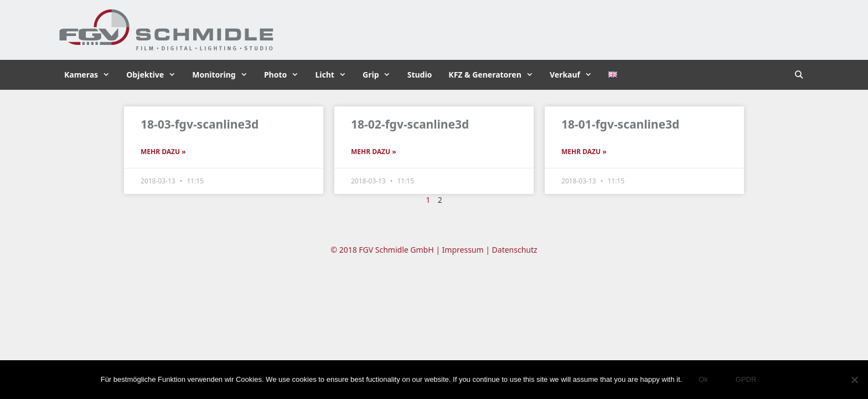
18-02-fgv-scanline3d (410, 124)
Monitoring (224, 75)
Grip (381, 75)
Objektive (155, 75)
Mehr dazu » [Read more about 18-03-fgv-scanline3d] (163, 152)
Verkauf (575, 75)
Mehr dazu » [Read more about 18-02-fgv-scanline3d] (374, 152)
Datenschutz (515, 250)
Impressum (463, 250)
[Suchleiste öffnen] (799, 75)
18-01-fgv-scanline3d (620, 124)
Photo (286, 75)
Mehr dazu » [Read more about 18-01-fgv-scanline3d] (584, 152)
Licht (335, 75)
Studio (420, 75)
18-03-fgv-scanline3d (200, 124)
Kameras (91, 75)
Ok (703, 379)
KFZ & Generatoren (495, 75)
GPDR (746, 379)
